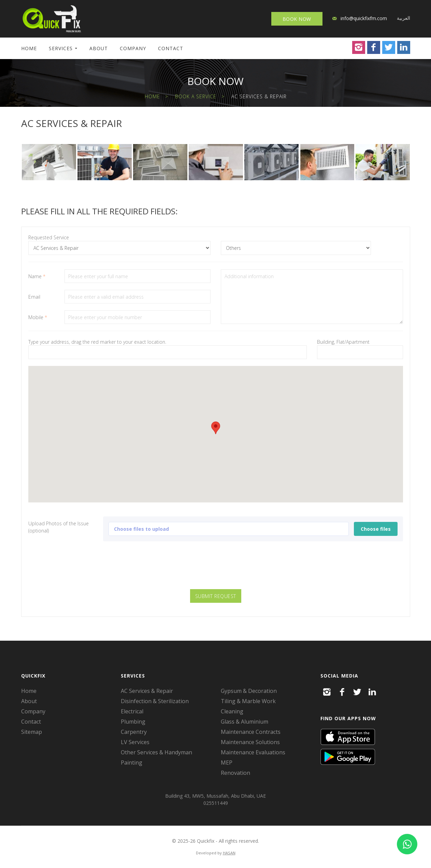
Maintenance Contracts (251, 732)
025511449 (216, 803)
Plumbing (133, 722)
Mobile (38, 317)
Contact (171, 48)
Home (29, 48)
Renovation (235, 773)
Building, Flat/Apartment (343, 342)
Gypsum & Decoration (249, 691)
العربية (404, 18)
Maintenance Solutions (250, 742)
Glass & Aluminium (245, 722)
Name (37, 276)
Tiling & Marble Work (248, 701)
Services (61, 48)
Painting (132, 763)
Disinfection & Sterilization (155, 701)
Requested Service (49, 237)
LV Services (135, 742)
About (99, 48)
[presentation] (216, 569)
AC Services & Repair (147, 691)
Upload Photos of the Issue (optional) (59, 527)
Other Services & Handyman (156, 752)
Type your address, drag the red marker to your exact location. (97, 342)
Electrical (132, 711)
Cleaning (232, 711)
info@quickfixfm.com (364, 18)
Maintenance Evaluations (253, 752)
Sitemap (32, 732)
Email (34, 297)
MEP (227, 763)
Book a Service (196, 96)
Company (133, 48)
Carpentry (134, 732)
